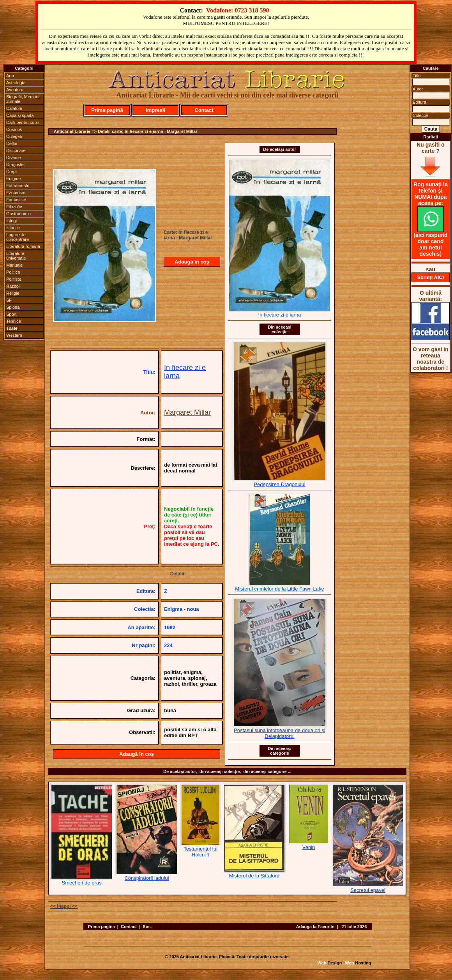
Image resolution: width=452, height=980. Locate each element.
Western (14, 335)
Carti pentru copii (22, 122)
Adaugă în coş (192, 262)
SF (9, 300)
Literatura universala (16, 256)
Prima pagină (107, 110)
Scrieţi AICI (431, 277)
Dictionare (16, 150)
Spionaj (13, 307)
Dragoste (15, 165)
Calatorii (14, 108)
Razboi (13, 286)
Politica (13, 272)
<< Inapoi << (64, 906)
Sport (11, 314)
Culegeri (14, 136)
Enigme (13, 179)
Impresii (155, 110)
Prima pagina (102, 927)
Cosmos (14, 129)
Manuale (14, 265)
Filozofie (14, 207)
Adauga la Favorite (315, 927)
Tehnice (14, 321)
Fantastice (16, 200)
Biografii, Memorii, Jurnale (23, 99)
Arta (10, 76)
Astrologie (16, 83)
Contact (204, 110)
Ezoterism (16, 193)
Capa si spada (20, 115)
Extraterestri (18, 186)
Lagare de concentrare (18, 237)
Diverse (13, 157)
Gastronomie (19, 214)
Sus (147, 927)
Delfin (12, 143)
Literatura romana (23, 246)
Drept (11, 172)
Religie (13, 293)
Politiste (14, 279)
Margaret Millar (187, 412)
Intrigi (11, 221)
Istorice (13, 228)
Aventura (15, 90)
